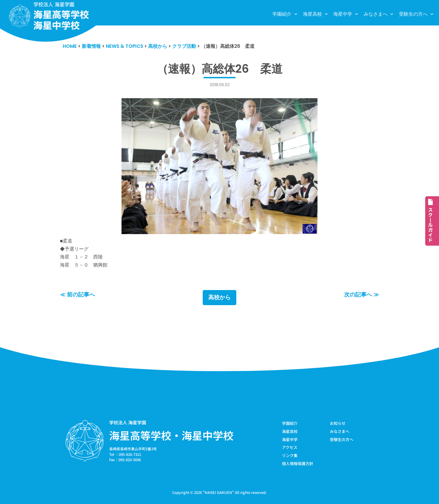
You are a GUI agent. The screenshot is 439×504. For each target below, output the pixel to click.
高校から (219, 298)
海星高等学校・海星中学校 (171, 435)
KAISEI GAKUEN (218, 492)
